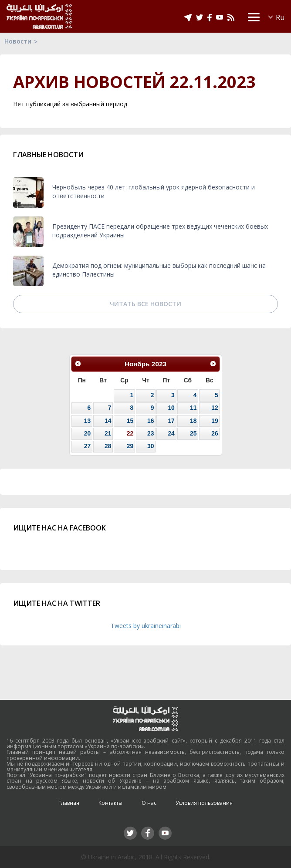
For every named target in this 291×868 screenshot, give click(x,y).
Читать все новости (145, 304)
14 (108, 421)
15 (130, 421)
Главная (69, 803)
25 (193, 433)
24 (171, 433)
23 (151, 433)
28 (108, 446)
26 (215, 433)
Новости (18, 41)
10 (171, 408)
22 (130, 433)
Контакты (110, 803)
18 (193, 421)
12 (215, 408)
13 (87, 421)
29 (130, 446)
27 (87, 446)
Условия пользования (204, 803)
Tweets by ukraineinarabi (146, 626)
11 (193, 408)
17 (171, 421)
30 (151, 446)
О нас (149, 803)
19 (215, 421)
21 (108, 433)
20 (87, 433)
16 (151, 421)
